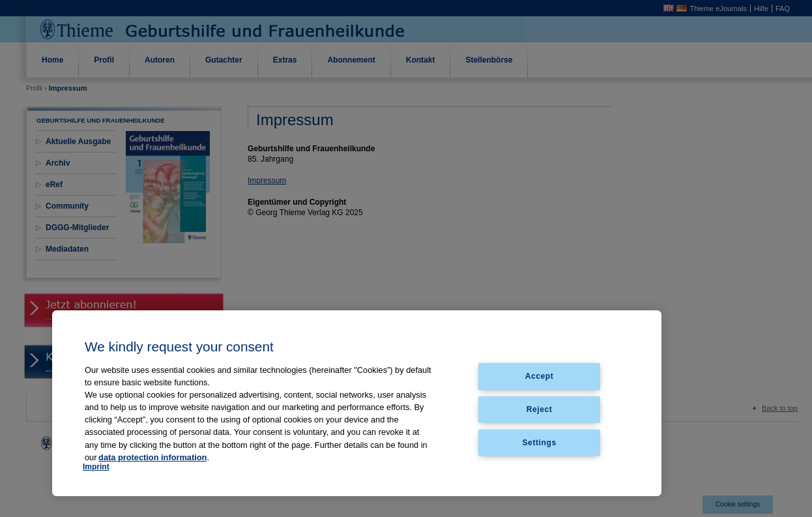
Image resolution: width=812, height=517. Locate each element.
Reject (540, 409)
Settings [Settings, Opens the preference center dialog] (540, 443)
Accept (540, 376)
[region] (357, 403)
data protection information (152, 457)
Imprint (96, 467)
